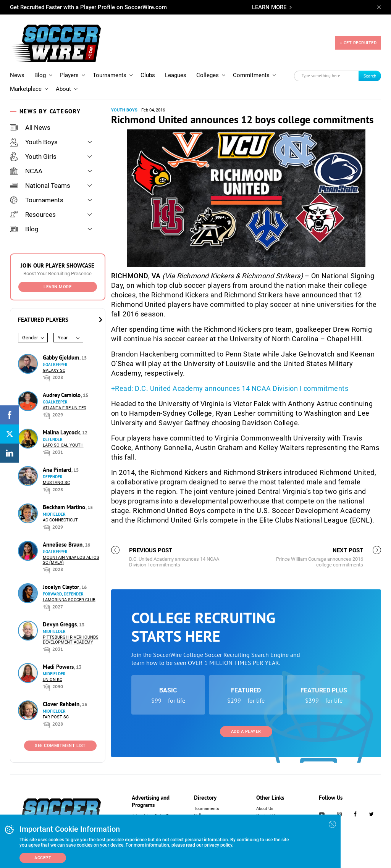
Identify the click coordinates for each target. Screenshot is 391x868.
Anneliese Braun (63, 545)
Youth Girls (33, 156)
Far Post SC (56, 717)
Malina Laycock (62, 432)
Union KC (53, 680)
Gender (30, 338)
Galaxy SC (54, 370)
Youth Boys (34, 142)
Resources (33, 215)
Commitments (251, 75)
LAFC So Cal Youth (63, 445)
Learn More (57, 287)
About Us (265, 809)
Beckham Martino (65, 507)
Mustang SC (56, 483)
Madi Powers (59, 667)
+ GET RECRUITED (358, 43)
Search (370, 76)
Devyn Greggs (61, 624)
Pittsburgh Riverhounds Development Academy (71, 640)
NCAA (26, 171)
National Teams (40, 186)
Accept (43, 858)
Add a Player (246, 732)
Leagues (176, 75)
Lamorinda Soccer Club (69, 600)
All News (30, 127)
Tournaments (110, 75)
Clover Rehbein (62, 704)
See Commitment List (60, 746)
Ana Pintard (58, 470)
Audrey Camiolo (62, 395)
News (17, 75)
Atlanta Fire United (65, 408)
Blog (40, 75)
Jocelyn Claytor (62, 587)
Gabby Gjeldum (62, 357)
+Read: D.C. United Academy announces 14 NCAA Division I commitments (230, 388)
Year (63, 338)
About (63, 89)
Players (69, 75)
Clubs (148, 75)
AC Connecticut (60, 520)
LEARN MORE (269, 7)
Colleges (208, 75)
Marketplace (26, 89)
